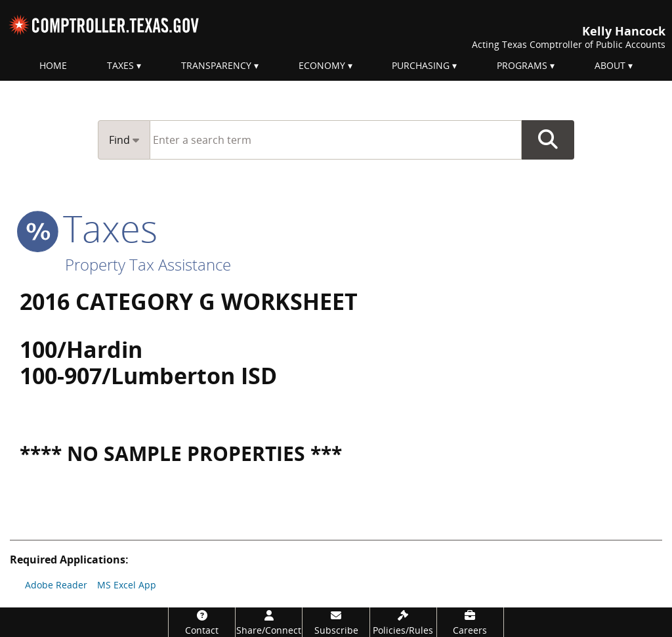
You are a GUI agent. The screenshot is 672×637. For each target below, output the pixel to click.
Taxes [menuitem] (120, 65)
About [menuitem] (610, 65)
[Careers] (470, 622)
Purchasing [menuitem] (421, 65)
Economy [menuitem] (322, 65)
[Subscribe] (336, 622)
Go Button (548, 140)
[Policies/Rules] (403, 622)
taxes (89, 228)
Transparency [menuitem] (216, 65)
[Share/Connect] (269, 622)
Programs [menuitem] (522, 65)
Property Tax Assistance (148, 264)
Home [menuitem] (53, 65)
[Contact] (202, 622)
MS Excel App (127, 585)
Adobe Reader (56, 585)
